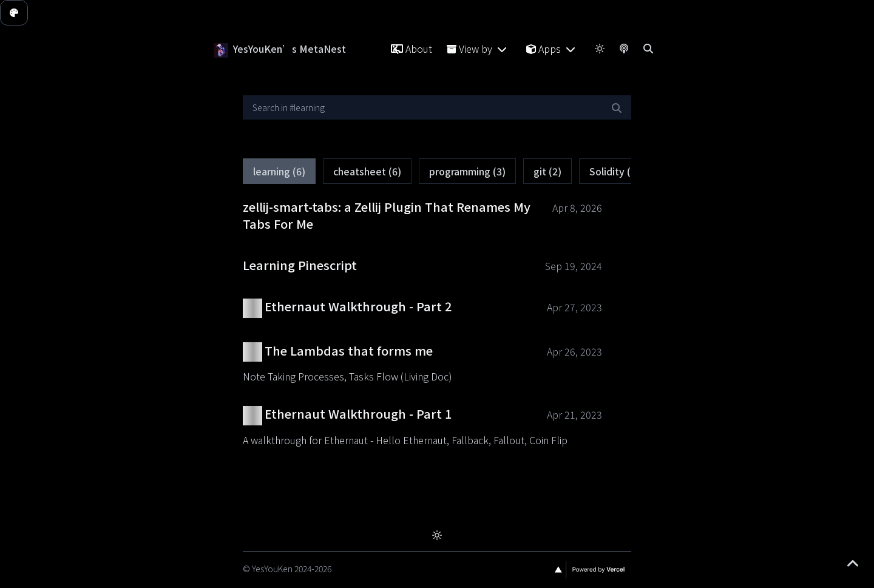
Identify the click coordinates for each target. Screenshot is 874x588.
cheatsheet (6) (367, 173)
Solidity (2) (615, 173)
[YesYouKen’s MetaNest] (221, 49)
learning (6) (279, 173)
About (412, 49)
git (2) (547, 173)
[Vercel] (590, 570)
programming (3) (467, 173)
